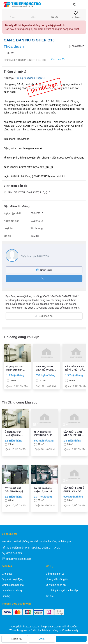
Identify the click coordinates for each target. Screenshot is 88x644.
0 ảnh (12, 15)
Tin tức (50, 596)
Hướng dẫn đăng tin (57, 579)
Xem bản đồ (56, 59)
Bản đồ (55, 15)
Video (33, 15)
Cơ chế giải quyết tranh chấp (62, 590)
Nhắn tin (15, 639)
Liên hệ (6, 596)
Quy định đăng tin (56, 585)
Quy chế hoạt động (13, 579)
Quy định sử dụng (12, 590)
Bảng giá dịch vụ (55, 574)
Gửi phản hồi (44, 316)
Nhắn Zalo (44, 270)
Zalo (42, 639)
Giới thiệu (7, 574)
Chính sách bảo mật (13, 585)
